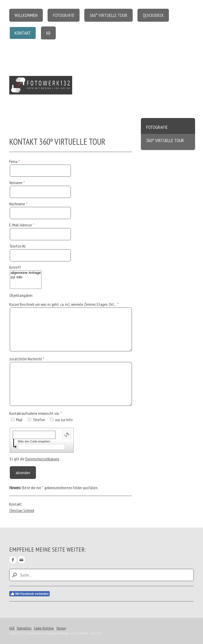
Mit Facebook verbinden (29, 594)
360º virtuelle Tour (165, 140)
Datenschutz (24, 628)
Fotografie (64, 15)
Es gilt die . (35, 459)
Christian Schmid (22, 510)
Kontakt (23, 33)
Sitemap (61, 628)
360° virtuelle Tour (109, 15)
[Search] (101, 575)
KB (48, 33)
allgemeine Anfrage (26, 273)
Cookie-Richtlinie (44, 628)
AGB (12, 628)
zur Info (26, 277)
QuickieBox (153, 15)
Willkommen (26, 15)
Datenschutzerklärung (42, 459)
